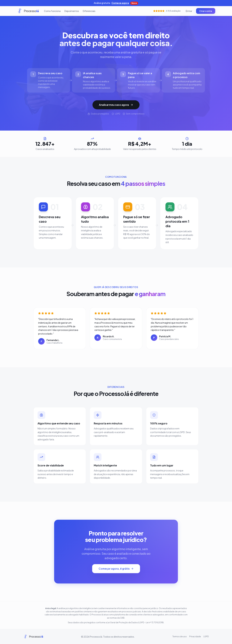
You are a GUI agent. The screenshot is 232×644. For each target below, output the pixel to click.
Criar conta (206, 11)
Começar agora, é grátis (116, 569)
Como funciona (52, 11)
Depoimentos (72, 11)
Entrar (189, 11)
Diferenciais (89, 11)
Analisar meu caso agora (116, 105)
